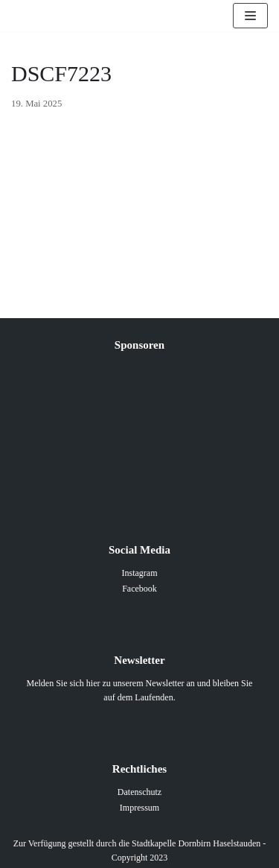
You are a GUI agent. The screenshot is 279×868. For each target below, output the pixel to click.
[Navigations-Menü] (250, 16)
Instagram (140, 573)
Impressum (139, 808)
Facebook (139, 589)
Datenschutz (139, 792)
